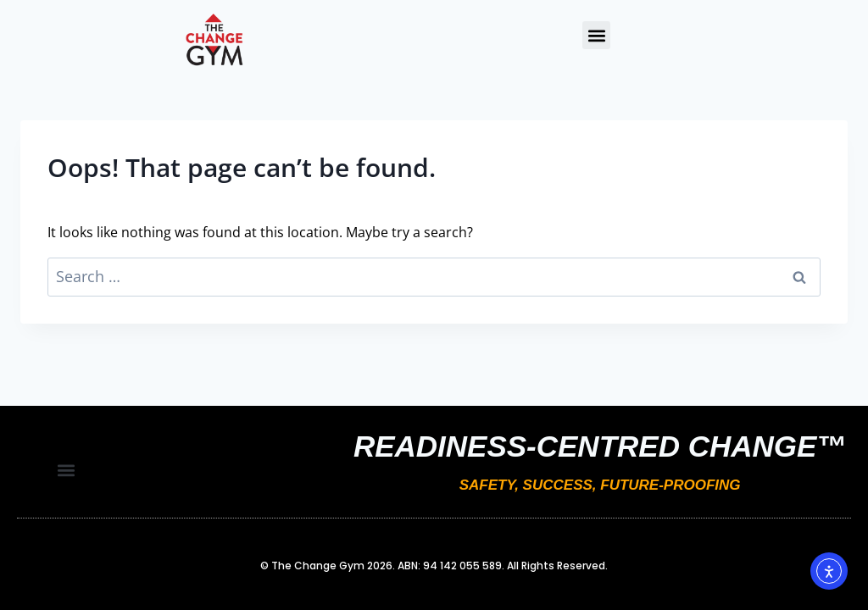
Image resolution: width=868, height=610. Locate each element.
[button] (596, 35)
